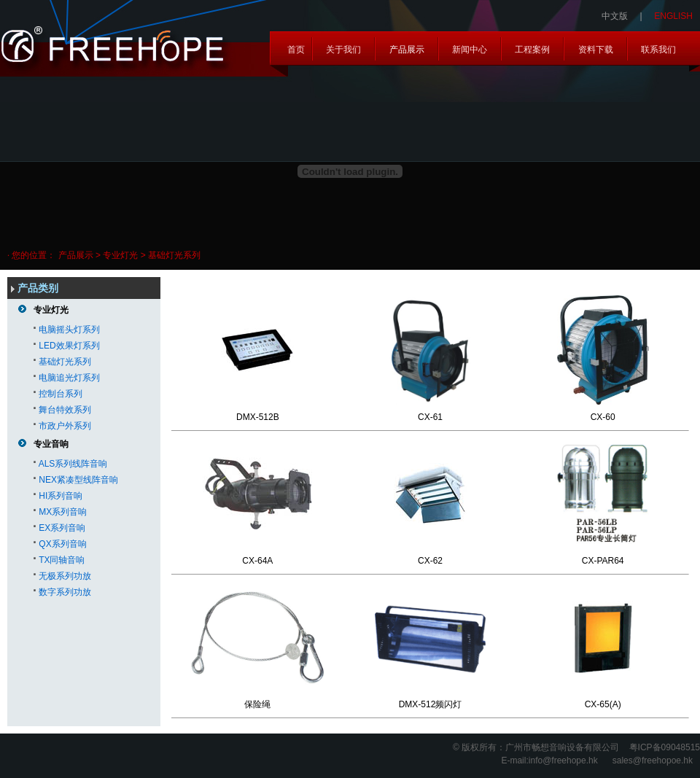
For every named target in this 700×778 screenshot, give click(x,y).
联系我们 (658, 50)
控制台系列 (61, 394)
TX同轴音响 (62, 560)
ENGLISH (673, 16)
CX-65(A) (603, 704)
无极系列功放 (65, 576)
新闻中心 (470, 50)
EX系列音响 (62, 528)
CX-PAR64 (603, 561)
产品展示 (407, 50)
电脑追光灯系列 (69, 378)
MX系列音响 (63, 512)
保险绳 (257, 704)
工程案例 (532, 50)
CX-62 (430, 561)
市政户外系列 (65, 426)
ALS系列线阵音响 (73, 464)
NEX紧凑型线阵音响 (78, 480)
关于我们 (343, 50)
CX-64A (257, 561)
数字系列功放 (65, 592)
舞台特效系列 (65, 410)
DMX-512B (258, 417)
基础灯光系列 (65, 362)
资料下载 (596, 50)
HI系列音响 (61, 496)
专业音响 (51, 444)
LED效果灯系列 (69, 346)
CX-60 (603, 417)
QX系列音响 (62, 544)
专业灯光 (51, 310)
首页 (296, 50)
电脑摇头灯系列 (69, 330)
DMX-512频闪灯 (431, 704)
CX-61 (430, 417)
